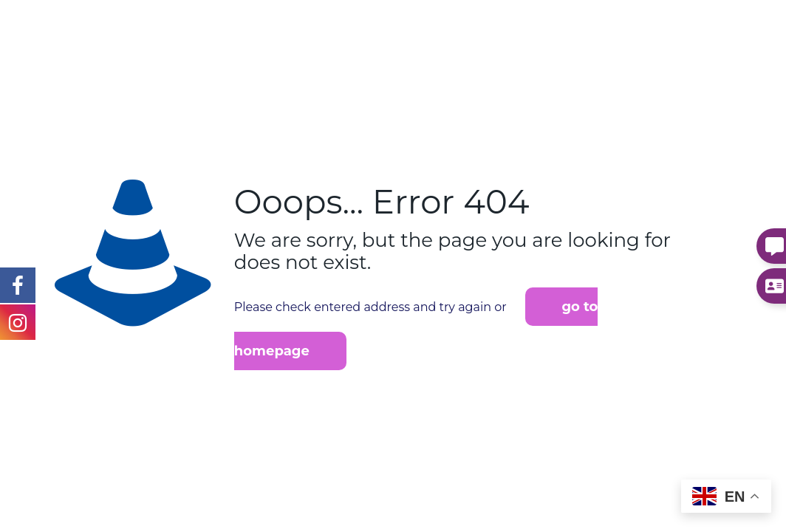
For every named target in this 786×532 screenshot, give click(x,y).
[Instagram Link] (18, 284)
